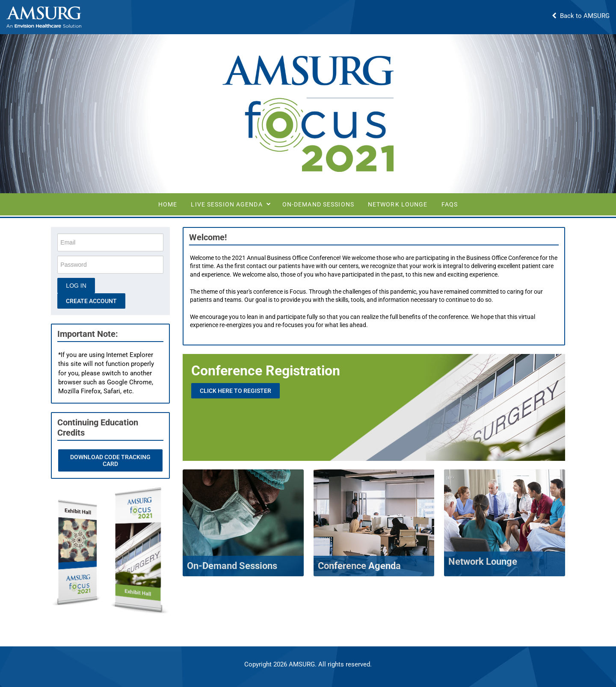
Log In (76, 286)
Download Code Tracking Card (110, 460)
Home (168, 204)
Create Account (92, 301)
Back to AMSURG (581, 16)
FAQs (450, 204)
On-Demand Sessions (318, 204)
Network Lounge (398, 204)
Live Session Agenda (227, 204)
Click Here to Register (236, 391)
